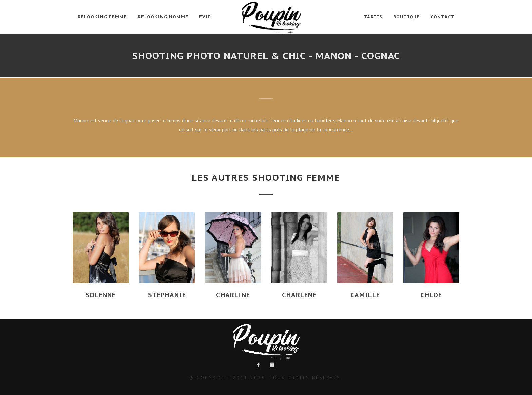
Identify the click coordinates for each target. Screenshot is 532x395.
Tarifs (373, 17)
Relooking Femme (102, 17)
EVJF (205, 17)
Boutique (406, 17)
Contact (442, 17)
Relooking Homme (163, 17)
